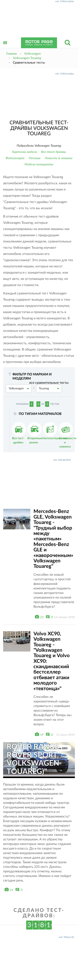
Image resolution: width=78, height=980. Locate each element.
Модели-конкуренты (39, 164)
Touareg (49, 389)
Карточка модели (25, 152)
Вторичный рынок (35, 433)
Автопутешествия (55, 431)
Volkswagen (19, 389)
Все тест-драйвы (54, 152)
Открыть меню (5, 47)
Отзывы (35, 158)
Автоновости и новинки (67, 435)
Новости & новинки (59, 158)
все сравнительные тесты (49, 383)
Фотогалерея (15, 158)
